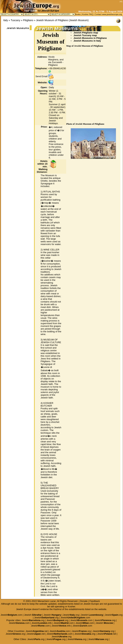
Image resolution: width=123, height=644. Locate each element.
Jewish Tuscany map (85, 35)
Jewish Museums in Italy (87, 41)
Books (78, 14)
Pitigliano (28, 20)
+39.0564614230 (57, 68)
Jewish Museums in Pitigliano (90, 38)
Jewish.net (37, 631)
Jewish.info (42, 623)
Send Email (41, 76)
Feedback (95, 601)
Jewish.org (71, 615)
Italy (6, 20)
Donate (84, 601)
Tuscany (15, 20)
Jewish (33, 615)
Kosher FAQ (88, 14)
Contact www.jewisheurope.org (108, 14)
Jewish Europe (91, 604)
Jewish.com (11, 615)
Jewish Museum (79, 20)
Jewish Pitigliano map (86, 33)
